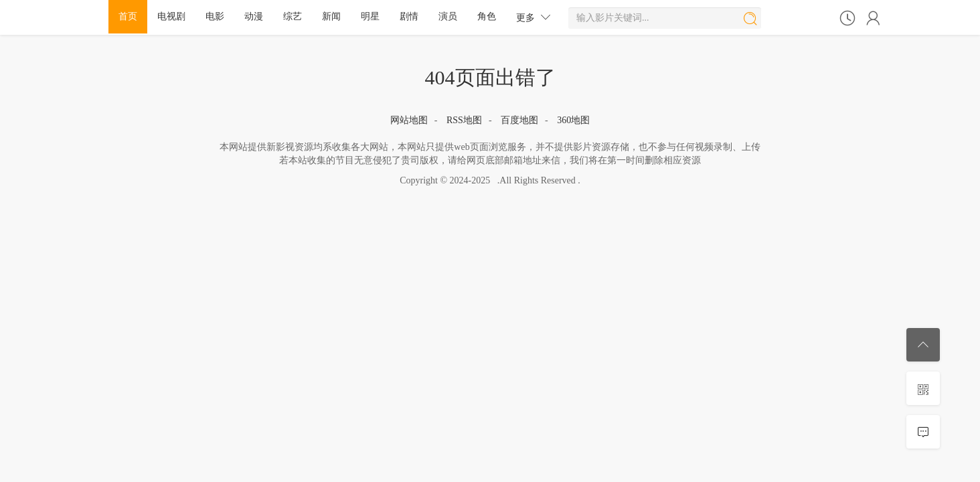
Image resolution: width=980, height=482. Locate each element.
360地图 (573, 120)
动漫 (254, 16)
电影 (215, 16)
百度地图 (519, 120)
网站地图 (409, 120)
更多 (534, 17)
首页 (128, 16)
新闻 (331, 16)
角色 (487, 16)
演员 (448, 16)
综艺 (293, 16)
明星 (370, 16)
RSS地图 (464, 120)
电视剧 (171, 16)
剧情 (409, 16)
